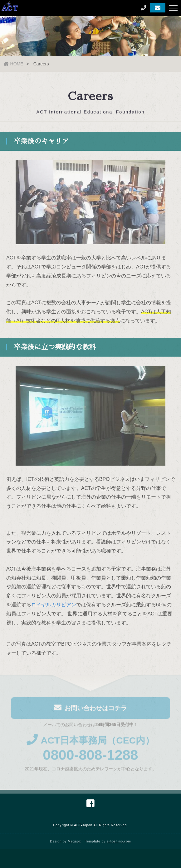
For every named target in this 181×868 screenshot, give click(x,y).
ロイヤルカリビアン (54, 606)
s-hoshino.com (119, 841)
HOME (14, 64)
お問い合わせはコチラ (90, 709)
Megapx (75, 841)
